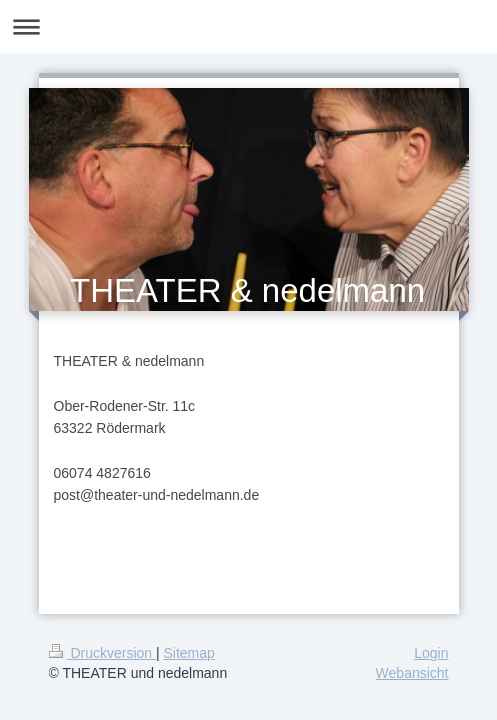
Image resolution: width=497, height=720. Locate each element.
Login (431, 653)
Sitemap (189, 653)
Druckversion (102, 653)
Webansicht (412, 673)
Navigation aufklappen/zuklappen (248, 26)
